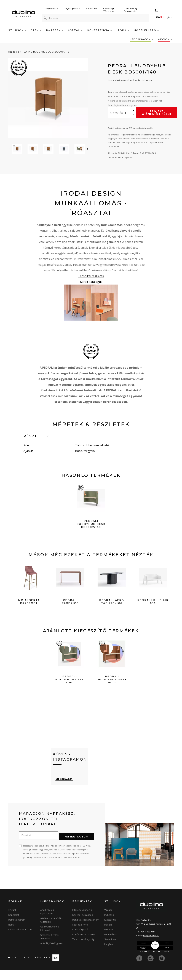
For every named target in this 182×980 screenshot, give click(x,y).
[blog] (162, 968)
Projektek (51, 8)
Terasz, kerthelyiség (83, 949)
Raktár (12, 934)
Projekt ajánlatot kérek (157, 113)
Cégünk (12, 920)
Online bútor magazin (20, 939)
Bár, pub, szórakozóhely (85, 930)
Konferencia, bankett (84, 944)
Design (108, 934)
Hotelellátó (146, 30)
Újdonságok (142, 39)
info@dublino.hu (151, 945)
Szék (36, 30)
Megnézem (61, 791)
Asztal (75, 30)
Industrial (109, 925)
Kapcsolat (92, 8)
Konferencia (100, 30)
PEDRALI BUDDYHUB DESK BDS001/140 (46, 52)
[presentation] (9, 149)
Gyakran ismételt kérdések (50, 938)
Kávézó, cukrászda (83, 925)
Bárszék (55, 30)
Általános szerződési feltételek (52, 930)
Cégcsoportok (72, 8)
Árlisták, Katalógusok (52, 953)
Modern (109, 939)
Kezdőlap (14, 52)
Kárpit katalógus (91, 282)
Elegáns (109, 954)
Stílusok (17, 30)
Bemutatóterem (17, 930)
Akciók (165, 39)
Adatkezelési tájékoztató (47, 922)
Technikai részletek (91, 276)
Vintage (108, 920)
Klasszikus (110, 930)
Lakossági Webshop (109, 10)
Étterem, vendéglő (82, 920)
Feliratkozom (77, 846)
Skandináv (110, 949)
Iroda (123, 30)
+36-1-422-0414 (148, 941)
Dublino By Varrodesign (131, 10)
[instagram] (151, 968)
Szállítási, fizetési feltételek (50, 947)
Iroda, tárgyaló (80, 939)
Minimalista (110, 944)
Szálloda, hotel (80, 934)
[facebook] (140, 968)
